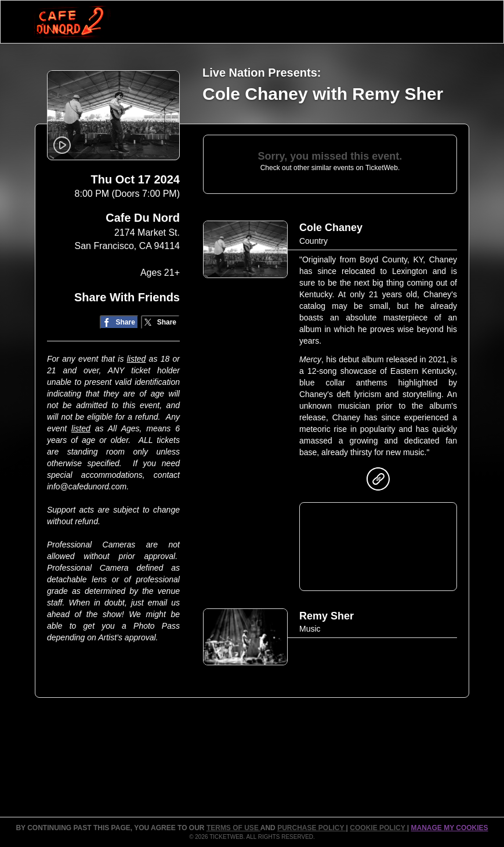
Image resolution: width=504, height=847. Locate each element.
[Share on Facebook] (119, 322)
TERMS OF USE (233, 828)
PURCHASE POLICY (311, 828)
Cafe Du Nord (143, 218)
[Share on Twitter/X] (160, 322)
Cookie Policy (378, 828)
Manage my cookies (449, 828)
